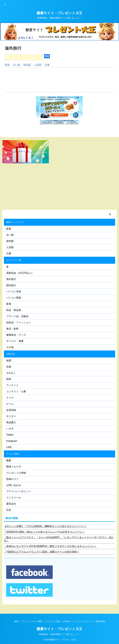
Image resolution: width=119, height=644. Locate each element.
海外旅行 (11, 279)
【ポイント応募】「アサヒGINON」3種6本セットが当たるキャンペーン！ (45, 526)
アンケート (12, 385)
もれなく (11, 373)
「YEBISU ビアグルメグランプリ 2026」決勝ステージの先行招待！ (42, 552)
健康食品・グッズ (16, 335)
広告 (9, 510)
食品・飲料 (12, 329)
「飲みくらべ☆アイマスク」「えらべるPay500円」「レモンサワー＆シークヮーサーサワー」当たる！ (59, 539)
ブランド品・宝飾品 (17, 316)
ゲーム (10, 404)
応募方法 (11, 354)
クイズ (10, 398)
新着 (7, 65)
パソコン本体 (14, 292)
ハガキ (10, 429)
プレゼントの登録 (16, 473)
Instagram (12, 441)
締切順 (27, 65)
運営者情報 (100, 621)
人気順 (38, 65)
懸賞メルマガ (14, 467)
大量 (47, 65)
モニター (11, 416)
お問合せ (67, 621)
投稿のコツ (12, 479)
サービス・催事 (15, 341)
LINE (9, 447)
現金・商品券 (14, 310)
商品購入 (11, 422)
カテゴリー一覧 (14, 260)
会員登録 (11, 410)
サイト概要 (37, 621)
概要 (9, 460)
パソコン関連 (14, 298)
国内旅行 (11, 285)
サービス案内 (13, 454)
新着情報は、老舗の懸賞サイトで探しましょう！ (59, 634)
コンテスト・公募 (16, 391)
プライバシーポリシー (19, 491)
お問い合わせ (14, 485)
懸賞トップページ (15, 222)
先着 (9, 367)
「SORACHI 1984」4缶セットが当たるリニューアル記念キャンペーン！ (44, 532)
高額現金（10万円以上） (20, 273)
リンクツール (14, 498)
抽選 (9, 361)
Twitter (10, 435)
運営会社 (11, 504)
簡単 (9, 379)
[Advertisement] (59, 80)
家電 (9, 304)
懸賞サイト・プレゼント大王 (59, 13)
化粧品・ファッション (19, 322)
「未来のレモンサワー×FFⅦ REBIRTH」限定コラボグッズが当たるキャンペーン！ (50, 546)
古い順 (16, 65)
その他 (10, 347)
